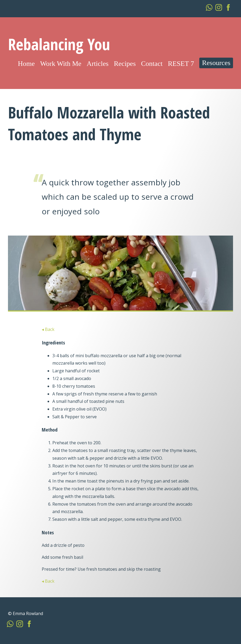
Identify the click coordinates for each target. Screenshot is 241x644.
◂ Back (48, 329)
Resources (216, 63)
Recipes (125, 64)
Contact (152, 64)
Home (26, 64)
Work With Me (61, 64)
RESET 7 (181, 64)
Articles (98, 64)
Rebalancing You (59, 44)
